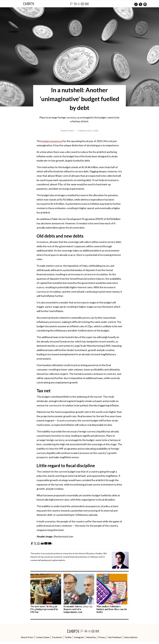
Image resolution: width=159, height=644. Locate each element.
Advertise (91, 637)
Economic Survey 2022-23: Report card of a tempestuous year (78, 609)
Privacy (102, 637)
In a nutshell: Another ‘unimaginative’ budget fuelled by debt (79, 99)
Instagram (79, 637)
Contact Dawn (43, 637)
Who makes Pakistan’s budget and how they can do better (112, 609)
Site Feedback (115, 637)
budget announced (52, 141)
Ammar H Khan (67, 131)
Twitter (68, 637)
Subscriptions (131, 637)
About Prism (27, 637)
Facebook (57, 637)
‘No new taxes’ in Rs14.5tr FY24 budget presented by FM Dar (44, 609)
